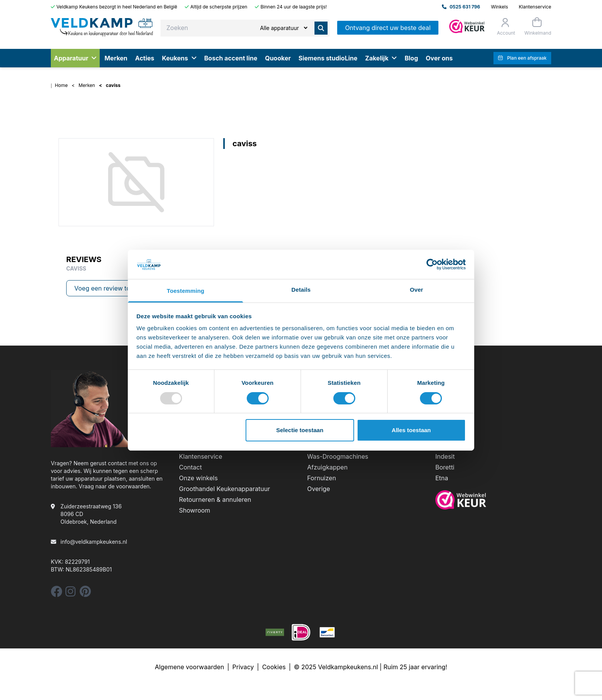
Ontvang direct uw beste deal (388, 28)
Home (61, 85)
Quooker (278, 58)
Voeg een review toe (104, 288)
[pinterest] (85, 594)
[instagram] (70, 594)
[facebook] (57, 594)
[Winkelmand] (537, 26)
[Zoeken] (283, 28)
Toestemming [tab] (186, 291)
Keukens (179, 58)
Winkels (499, 7)
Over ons (439, 58)
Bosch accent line (231, 58)
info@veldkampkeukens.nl (94, 542)
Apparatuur (75, 58)
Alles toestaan (411, 430)
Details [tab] (301, 290)
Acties (145, 58)
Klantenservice (535, 7)
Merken (116, 58)
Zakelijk (381, 58)
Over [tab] (417, 290)
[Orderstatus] (505, 27)
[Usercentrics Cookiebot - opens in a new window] (432, 264)
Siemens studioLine (328, 58)
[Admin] (467, 26)
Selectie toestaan (300, 430)
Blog (411, 58)
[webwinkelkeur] (493, 500)
